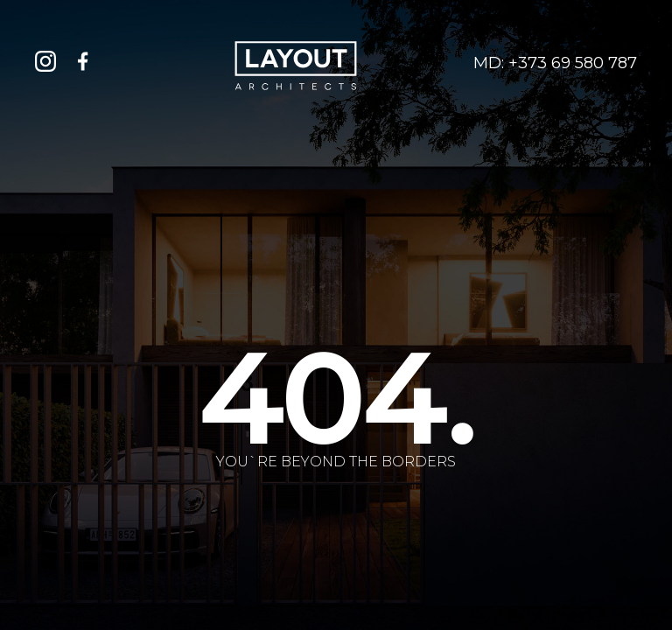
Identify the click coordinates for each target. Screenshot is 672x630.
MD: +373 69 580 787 (555, 63)
